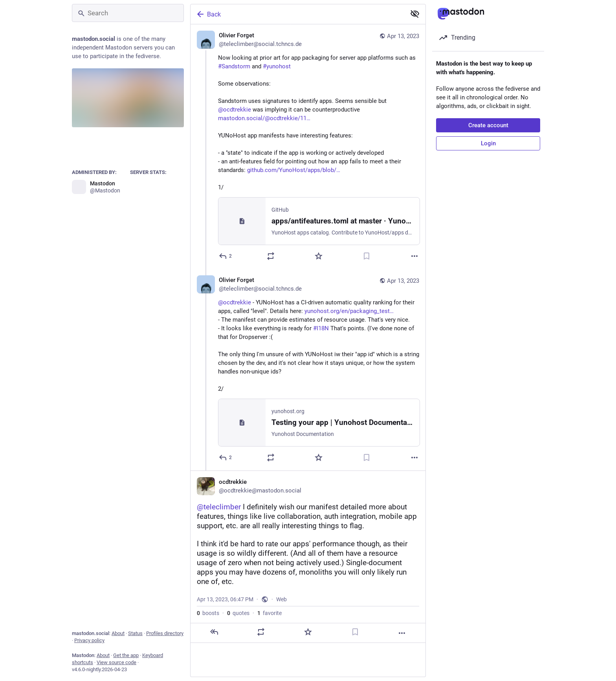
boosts (208, 613)
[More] (414, 256)
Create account (488, 125)
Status (135, 633)
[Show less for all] (415, 14)
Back (208, 14)
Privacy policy (89, 640)
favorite (269, 613)
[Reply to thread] (226, 458)
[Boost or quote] (271, 256)
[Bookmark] (367, 256)
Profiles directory (165, 633)
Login (488, 143)
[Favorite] (319, 256)
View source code (116, 662)
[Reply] (226, 256)
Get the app (126, 655)
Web (281, 599)
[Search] (128, 13)
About (118, 633)
